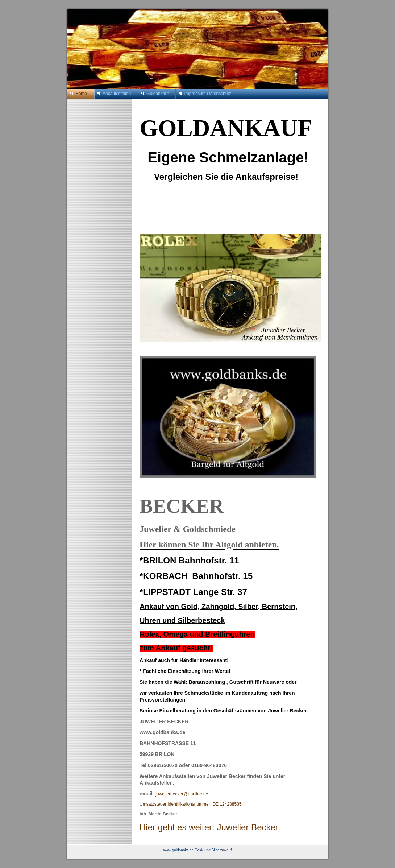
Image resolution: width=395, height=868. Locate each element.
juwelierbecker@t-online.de (182, 794)
